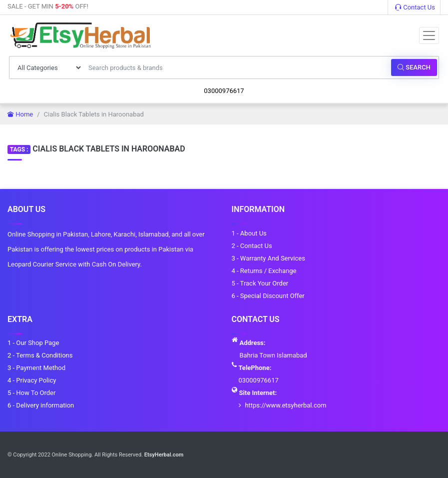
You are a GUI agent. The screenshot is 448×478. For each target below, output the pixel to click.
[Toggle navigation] (429, 35)
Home (20, 114)
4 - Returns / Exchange (264, 271)
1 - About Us (249, 233)
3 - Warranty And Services (268, 258)
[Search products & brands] (237, 67)
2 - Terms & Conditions (40, 355)
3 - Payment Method (36, 368)
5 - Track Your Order (260, 283)
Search (414, 67)
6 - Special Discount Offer (268, 296)
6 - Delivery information (41, 405)
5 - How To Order (31, 393)
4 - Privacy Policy (32, 380)
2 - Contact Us (252, 246)
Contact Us (415, 7)
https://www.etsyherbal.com (285, 405)
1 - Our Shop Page (33, 343)
